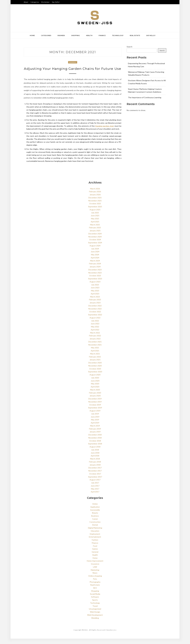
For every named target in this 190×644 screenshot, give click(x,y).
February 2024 (95, 269)
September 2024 (95, 248)
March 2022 (95, 338)
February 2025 (95, 233)
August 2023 (95, 287)
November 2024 (95, 242)
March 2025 (95, 230)
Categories (35, 2)
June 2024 (95, 257)
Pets (95, 584)
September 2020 (95, 377)
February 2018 (95, 467)
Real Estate (135, 35)
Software (95, 602)
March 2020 (95, 395)
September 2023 (95, 284)
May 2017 (95, 494)
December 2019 (95, 404)
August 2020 (95, 380)
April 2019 (95, 428)
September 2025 (95, 212)
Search (130, 47)
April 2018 (95, 461)
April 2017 (95, 497)
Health (89, 35)
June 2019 (95, 422)
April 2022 (95, 335)
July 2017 (95, 488)
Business (61, 35)
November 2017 (95, 476)
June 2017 (95, 491)
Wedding (95, 623)
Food (95, 551)
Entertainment (95, 542)
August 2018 (95, 452)
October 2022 (95, 317)
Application (95, 512)
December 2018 (95, 440)
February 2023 (95, 305)
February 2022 (95, 341)
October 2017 (95, 479)
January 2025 (95, 236)
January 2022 (95, 344)
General (73, 62)
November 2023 (95, 278)
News (95, 578)
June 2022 (95, 329)
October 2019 (95, 410)
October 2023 (95, 281)
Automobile (95, 515)
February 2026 (95, 197)
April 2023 (95, 299)
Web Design (95, 617)
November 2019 (95, 407)
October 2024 (95, 245)
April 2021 (95, 356)
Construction (95, 527)
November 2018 (95, 443)
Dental (95, 530)
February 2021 (95, 362)
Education (95, 536)
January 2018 (95, 470)
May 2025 (95, 224)
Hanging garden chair (105, 131)
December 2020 (95, 368)
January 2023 (95, 308)
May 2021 (95, 353)
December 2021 (95, 347)
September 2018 (95, 449)
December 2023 (95, 275)
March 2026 (95, 194)
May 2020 (95, 389)
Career (95, 524)
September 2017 (95, 482)
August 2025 (95, 215)
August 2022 (95, 323)
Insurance (95, 569)
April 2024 (95, 263)
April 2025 (95, 227)
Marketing (95, 575)
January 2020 (95, 401)
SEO (95, 593)
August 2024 (95, 251)
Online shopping (95, 581)
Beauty (95, 518)
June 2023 (95, 293)
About (26, 2)
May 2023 (95, 296)
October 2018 (95, 446)
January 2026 (95, 200)
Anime (95, 509)
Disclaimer (46, 2)
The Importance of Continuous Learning (145, 97)
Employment (95, 539)
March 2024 (95, 266)
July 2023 (95, 290)
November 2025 (95, 206)
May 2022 (95, 332)
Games (95, 554)
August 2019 (95, 416)
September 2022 (95, 320)
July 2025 (95, 218)
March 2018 (95, 464)
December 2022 (95, 311)
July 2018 (95, 455)
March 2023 (95, 302)
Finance (102, 35)
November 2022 (95, 314)
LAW (95, 572)
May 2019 (95, 425)
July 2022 (95, 326)
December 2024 (95, 239)
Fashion (95, 545)
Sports (95, 605)
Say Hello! (56, 2)
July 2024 (95, 254)
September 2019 (95, 413)
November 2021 (95, 350)
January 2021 (95, 365)
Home (32, 35)
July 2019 (95, 419)
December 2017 (95, 473)
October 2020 (95, 374)
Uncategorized (95, 614)
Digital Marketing (95, 533)
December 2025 (95, 203)
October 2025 (95, 209)
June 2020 (95, 386)
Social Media (95, 599)
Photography (95, 587)
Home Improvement (95, 566)
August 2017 (95, 485)
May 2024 (95, 260)
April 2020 (95, 392)
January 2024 (95, 272)
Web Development (95, 620)
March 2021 (95, 359)
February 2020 (95, 398)
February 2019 (95, 434)
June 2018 (95, 458)
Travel (95, 611)
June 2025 (95, 221)
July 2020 (95, 383)
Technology (118, 35)
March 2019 (95, 431)
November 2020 (95, 371)
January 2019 (95, 437)
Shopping (76, 35)
